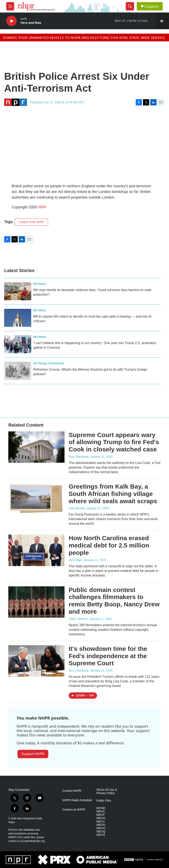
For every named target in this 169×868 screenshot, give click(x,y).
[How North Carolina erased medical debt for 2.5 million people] (36, 550)
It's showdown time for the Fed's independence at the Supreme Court (108, 656)
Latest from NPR (31, 222)
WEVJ (100, 822)
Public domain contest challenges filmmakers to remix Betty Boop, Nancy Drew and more (114, 601)
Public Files (104, 801)
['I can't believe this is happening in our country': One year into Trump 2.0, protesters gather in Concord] (18, 344)
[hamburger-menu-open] (10, 6)
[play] (11, 21)
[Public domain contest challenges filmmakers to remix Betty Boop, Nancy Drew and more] (36, 602)
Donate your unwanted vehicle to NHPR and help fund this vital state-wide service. (85, 37)
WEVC (101, 812)
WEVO (101, 828)
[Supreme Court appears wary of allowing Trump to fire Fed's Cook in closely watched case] (36, 447)
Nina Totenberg (79, 457)
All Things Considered (49, 363)
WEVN (101, 825)
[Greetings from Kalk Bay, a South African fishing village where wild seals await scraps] (36, 499)
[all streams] (163, 21)
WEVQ (101, 832)
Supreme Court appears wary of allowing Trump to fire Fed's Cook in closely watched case (114, 442)
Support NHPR (33, 754)
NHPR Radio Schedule (77, 800)
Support (152, 6)
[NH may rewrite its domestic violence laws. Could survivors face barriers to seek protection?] (18, 291)
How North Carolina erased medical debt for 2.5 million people (109, 545)
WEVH (101, 818)
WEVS (101, 835)
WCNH (101, 808)
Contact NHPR (72, 791)
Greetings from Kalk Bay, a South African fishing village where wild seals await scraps (113, 494)
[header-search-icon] (130, 6)
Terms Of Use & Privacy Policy (107, 791)
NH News (40, 284)
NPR (42, 207)
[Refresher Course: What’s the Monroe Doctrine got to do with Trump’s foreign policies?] (18, 371)
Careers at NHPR (74, 810)
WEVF (101, 815)
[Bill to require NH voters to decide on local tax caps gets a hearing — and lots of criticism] (18, 318)
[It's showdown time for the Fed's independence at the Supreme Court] (36, 661)
